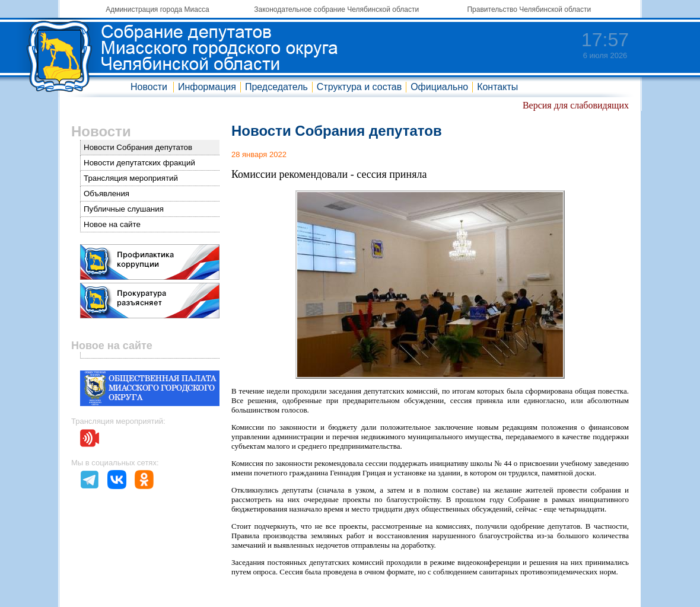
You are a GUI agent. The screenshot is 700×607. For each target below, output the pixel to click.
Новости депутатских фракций (139, 163)
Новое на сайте (112, 224)
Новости (149, 87)
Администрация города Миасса (157, 9)
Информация (207, 87)
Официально (439, 87)
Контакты (497, 87)
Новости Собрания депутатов (138, 147)
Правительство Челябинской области (529, 9)
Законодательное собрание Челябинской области (336, 9)
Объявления (106, 194)
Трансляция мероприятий (131, 178)
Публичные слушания (124, 209)
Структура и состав (359, 87)
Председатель (276, 87)
